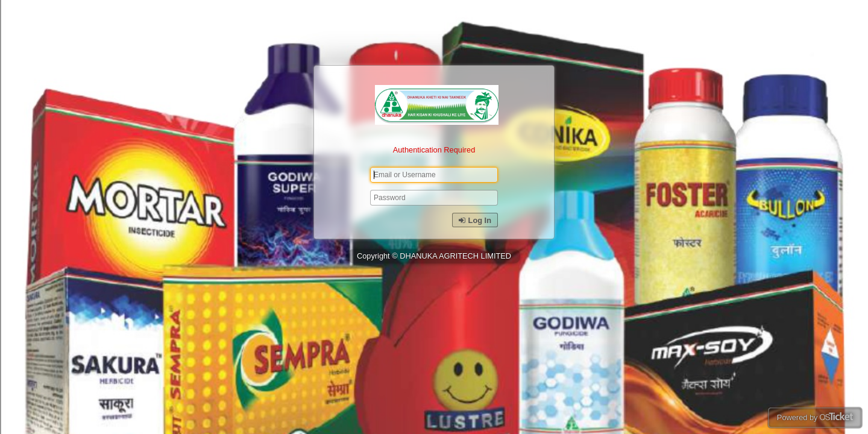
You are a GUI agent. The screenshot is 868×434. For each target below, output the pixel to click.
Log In (475, 220)
